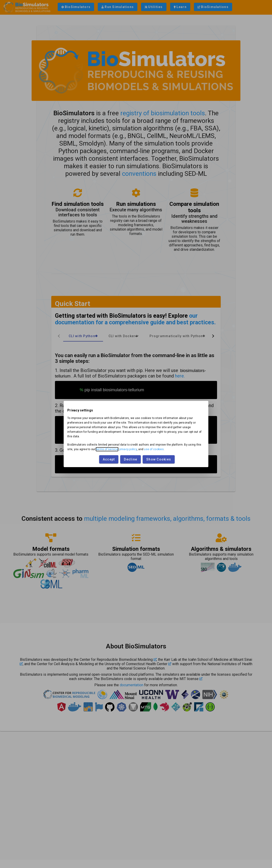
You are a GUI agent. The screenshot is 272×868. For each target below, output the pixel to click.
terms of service (107, 449)
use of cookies (154, 449)
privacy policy (128, 449)
